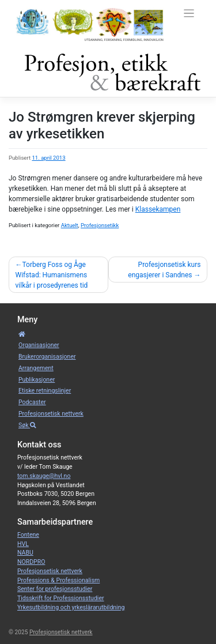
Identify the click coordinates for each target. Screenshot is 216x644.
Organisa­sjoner (39, 345)
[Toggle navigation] (189, 14)
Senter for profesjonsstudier (55, 589)
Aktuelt (70, 225)
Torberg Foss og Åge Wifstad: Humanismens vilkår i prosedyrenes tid (52, 275)
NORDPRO (31, 562)
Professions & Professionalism (58, 580)
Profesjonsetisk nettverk (51, 414)
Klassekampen (158, 209)
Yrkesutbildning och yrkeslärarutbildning (71, 607)
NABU (25, 553)
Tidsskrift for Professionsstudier (61, 598)
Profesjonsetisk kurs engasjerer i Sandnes (164, 270)
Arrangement (36, 368)
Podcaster (32, 402)
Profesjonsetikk (100, 225)
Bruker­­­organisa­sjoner (47, 357)
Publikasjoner (37, 380)
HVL (23, 544)
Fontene (28, 535)
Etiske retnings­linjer (45, 391)
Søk (27, 425)
